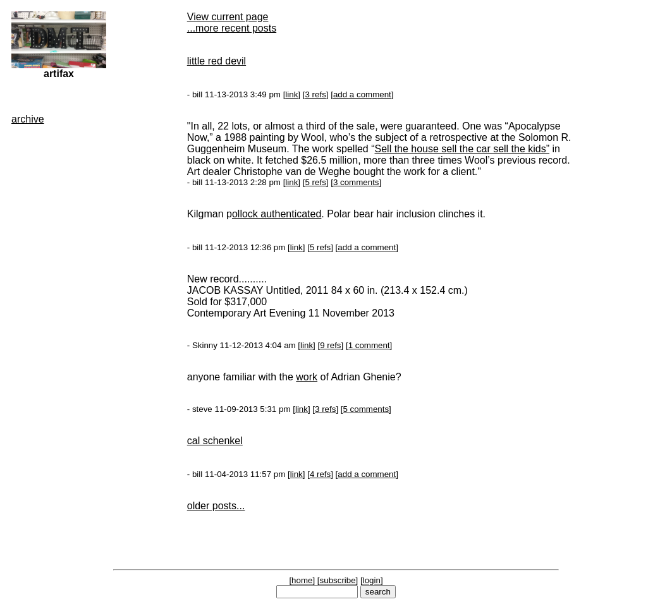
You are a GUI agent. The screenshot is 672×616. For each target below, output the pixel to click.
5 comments (366, 409)
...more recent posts (232, 28)
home (302, 580)
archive (28, 119)
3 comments (356, 182)
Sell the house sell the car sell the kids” (462, 149)
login (372, 580)
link (291, 94)
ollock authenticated (277, 214)
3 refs (315, 94)
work (307, 377)
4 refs (320, 474)
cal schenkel (215, 441)
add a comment (362, 94)
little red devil (217, 61)
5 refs (315, 182)
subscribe (338, 580)
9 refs (330, 345)
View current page (228, 17)
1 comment (369, 345)
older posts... (216, 506)
